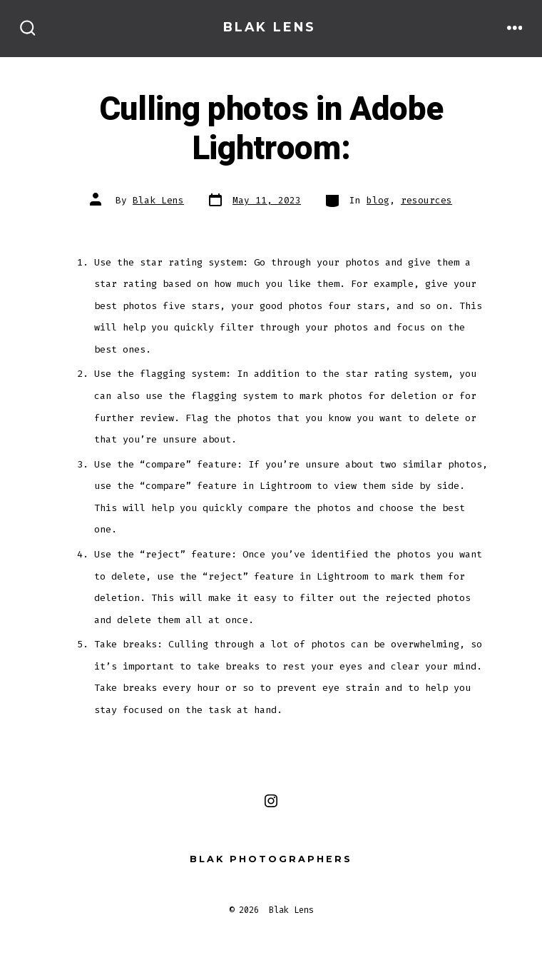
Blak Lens (158, 200)
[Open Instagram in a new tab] (271, 801)
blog (378, 200)
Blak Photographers (271, 859)
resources (426, 200)
